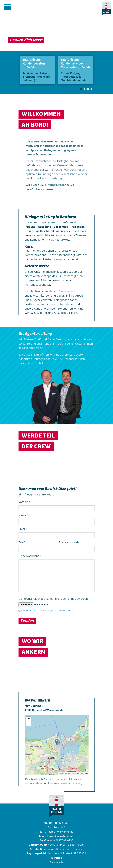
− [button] (29, 723)
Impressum (57, 858)
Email (23, 529)
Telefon (24, 543)
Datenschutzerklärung (71, 783)
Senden (27, 621)
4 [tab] (91, 89)
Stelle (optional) (69, 543)
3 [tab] (88, 89)
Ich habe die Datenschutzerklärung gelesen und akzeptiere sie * (48, 611)
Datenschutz (57, 862)
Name (23, 516)
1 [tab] (81, 89)
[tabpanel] (38, 70)
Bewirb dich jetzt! (26, 40)
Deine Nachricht (30, 556)
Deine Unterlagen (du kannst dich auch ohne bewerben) (54, 599)
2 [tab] (85, 89)
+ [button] (29, 719)
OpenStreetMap (73, 773)
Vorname (25, 502)
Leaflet (62, 773)
